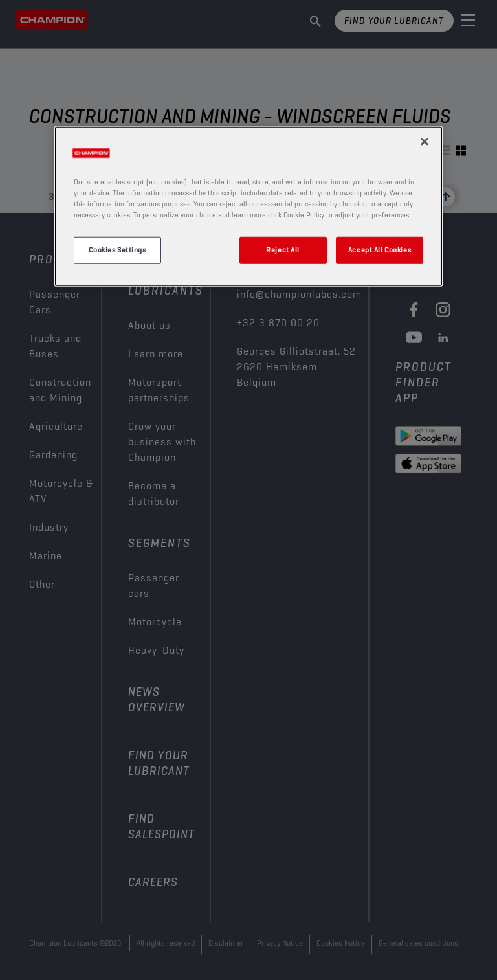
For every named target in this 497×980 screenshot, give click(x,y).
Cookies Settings (117, 250)
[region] (248, 206)
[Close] (425, 142)
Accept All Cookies (380, 250)
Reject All (283, 250)
